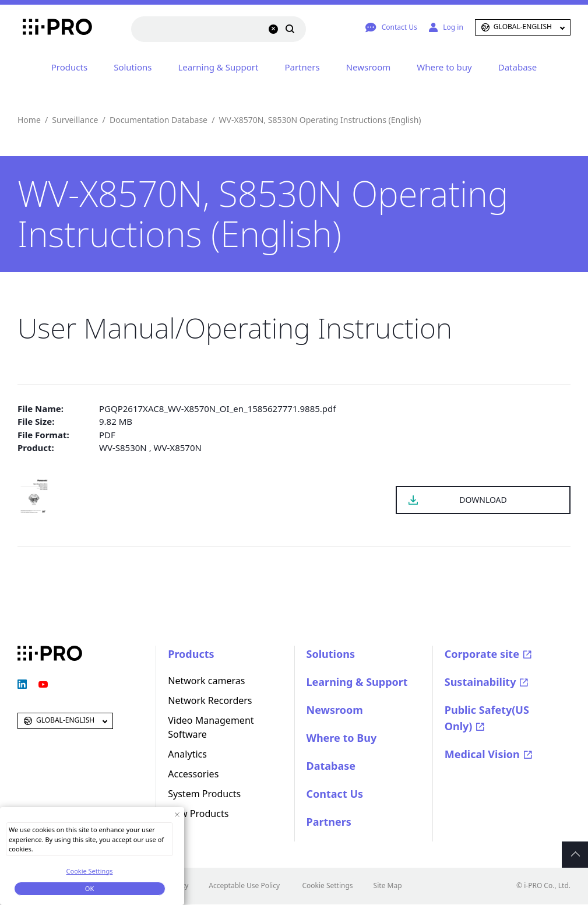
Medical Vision (482, 754)
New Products (198, 814)
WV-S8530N (123, 448)
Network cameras (206, 681)
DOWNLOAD (483, 500)
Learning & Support (218, 67)
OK (89, 888)
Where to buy (444, 67)
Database (517, 67)
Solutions (133, 67)
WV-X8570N (178, 448)
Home (29, 120)
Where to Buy (342, 738)
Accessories (193, 774)
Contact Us (335, 794)
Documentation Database (159, 120)
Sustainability (480, 682)
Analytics (187, 754)
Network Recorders (210, 700)
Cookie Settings (327, 885)
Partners (302, 67)
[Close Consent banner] (177, 814)
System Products (204, 794)
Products (69, 67)
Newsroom (369, 67)
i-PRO (50, 27)
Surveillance (75, 120)
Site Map (388, 885)
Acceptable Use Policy (244, 885)
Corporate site (482, 654)
